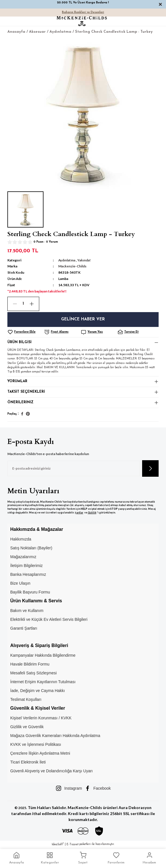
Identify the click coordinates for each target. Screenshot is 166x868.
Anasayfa (16, 858)
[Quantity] (23, 304)
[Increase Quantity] (34, 304)
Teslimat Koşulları (26, 699)
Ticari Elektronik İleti (28, 762)
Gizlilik (92, 513)
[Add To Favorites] (25, 332)
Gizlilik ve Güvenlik (27, 727)
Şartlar (79, 513)
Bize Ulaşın (20, 583)
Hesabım (149, 858)
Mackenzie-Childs (72, 266)
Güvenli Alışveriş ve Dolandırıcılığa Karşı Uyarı (51, 771)
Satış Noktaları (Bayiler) (31, 548)
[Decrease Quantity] (13, 304)
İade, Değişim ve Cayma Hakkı (38, 691)
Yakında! (84, 260)
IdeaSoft (58, 844)
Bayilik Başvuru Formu (30, 592)
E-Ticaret (72, 845)
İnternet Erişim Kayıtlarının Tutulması (43, 682)
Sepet (83, 858)
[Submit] (150, 468)
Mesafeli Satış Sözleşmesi (33, 673)
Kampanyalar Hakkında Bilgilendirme (43, 655)
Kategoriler (50, 858)
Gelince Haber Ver (83, 319)
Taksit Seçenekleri (26, 392)
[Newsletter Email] (74, 468)
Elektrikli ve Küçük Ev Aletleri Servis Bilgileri (49, 619)
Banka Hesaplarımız (28, 574)
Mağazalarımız (23, 557)
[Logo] (82, 21)
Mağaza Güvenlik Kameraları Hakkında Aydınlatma (55, 736)
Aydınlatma (67, 260)
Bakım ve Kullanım (27, 611)
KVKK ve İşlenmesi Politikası (36, 744)
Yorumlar (17, 381)
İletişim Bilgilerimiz (26, 566)
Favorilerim (116, 858)
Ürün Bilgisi (19, 342)
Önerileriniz (20, 402)
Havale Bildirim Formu (30, 664)
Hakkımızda (21, 539)
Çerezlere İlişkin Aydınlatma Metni (40, 753)
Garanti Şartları (24, 628)
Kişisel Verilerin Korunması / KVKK (41, 718)
